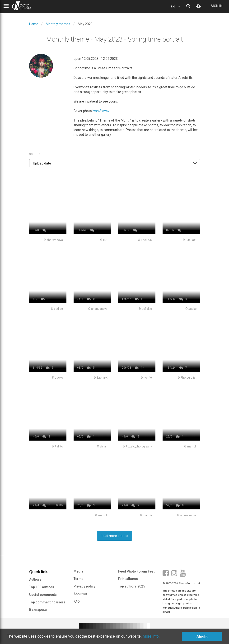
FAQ (77, 602)
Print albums (128, 579)
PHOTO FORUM (21, 6)
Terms (79, 579)
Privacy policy (84, 586)
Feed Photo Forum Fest (136, 571)
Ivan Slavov (101, 111)
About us (80, 594)
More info (151, 636)
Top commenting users (47, 602)
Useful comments (43, 595)
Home (34, 24)
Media (78, 571)
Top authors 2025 (132, 586)
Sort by (35, 154)
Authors (35, 579)
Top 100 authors (42, 587)
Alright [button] (202, 636)
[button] (115, 163)
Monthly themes (58, 24)
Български (38, 610)
